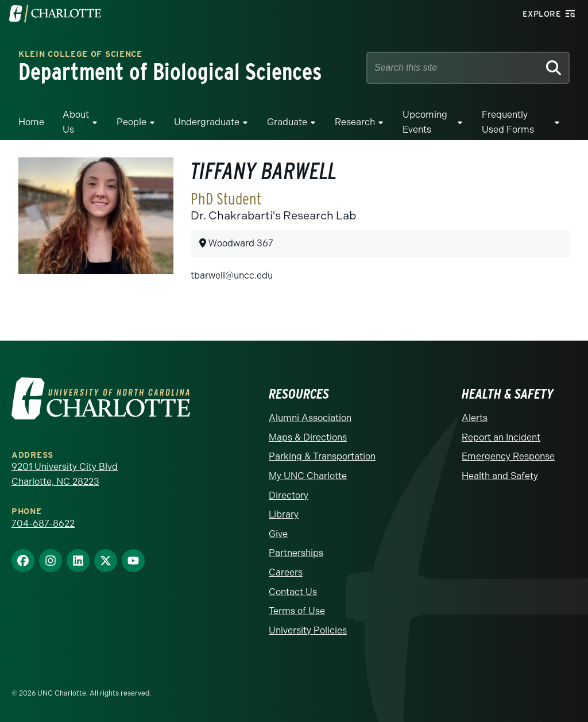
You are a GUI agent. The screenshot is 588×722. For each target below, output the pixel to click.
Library (284, 514)
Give (278, 534)
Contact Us (293, 592)
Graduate (287, 122)
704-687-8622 (43, 524)
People (131, 122)
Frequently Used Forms (508, 122)
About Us (76, 122)
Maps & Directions (308, 437)
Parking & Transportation (322, 456)
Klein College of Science (80, 55)
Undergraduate (207, 122)
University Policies (308, 630)
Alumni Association (310, 418)
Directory (289, 495)
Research (355, 122)
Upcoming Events (425, 122)
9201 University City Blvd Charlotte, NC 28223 (65, 474)
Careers (286, 572)
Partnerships (296, 553)
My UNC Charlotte (308, 476)
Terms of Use (297, 611)
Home (31, 122)
